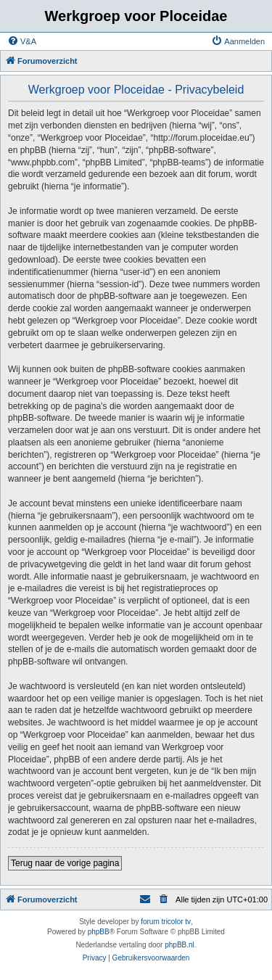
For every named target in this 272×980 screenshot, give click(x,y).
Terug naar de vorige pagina (65, 863)
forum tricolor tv (166, 922)
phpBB (99, 932)
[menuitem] (22, 41)
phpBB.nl (180, 945)
